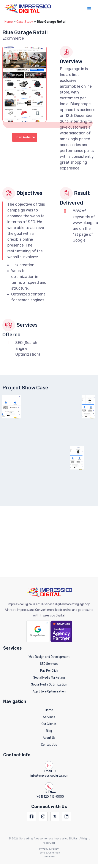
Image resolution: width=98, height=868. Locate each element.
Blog (49, 693)
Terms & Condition (49, 815)
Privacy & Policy (49, 811)
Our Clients (49, 686)
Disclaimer (49, 818)
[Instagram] (43, 778)
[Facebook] (32, 778)
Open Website (25, 137)
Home (9, 22)
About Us (49, 699)
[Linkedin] (66, 778)
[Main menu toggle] (89, 9)
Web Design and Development (49, 619)
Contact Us (49, 706)
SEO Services (49, 626)
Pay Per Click (49, 632)
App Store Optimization (49, 653)
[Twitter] (55, 778)
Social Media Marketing (49, 639)
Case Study (25, 22)
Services (49, 679)
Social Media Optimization (49, 646)
